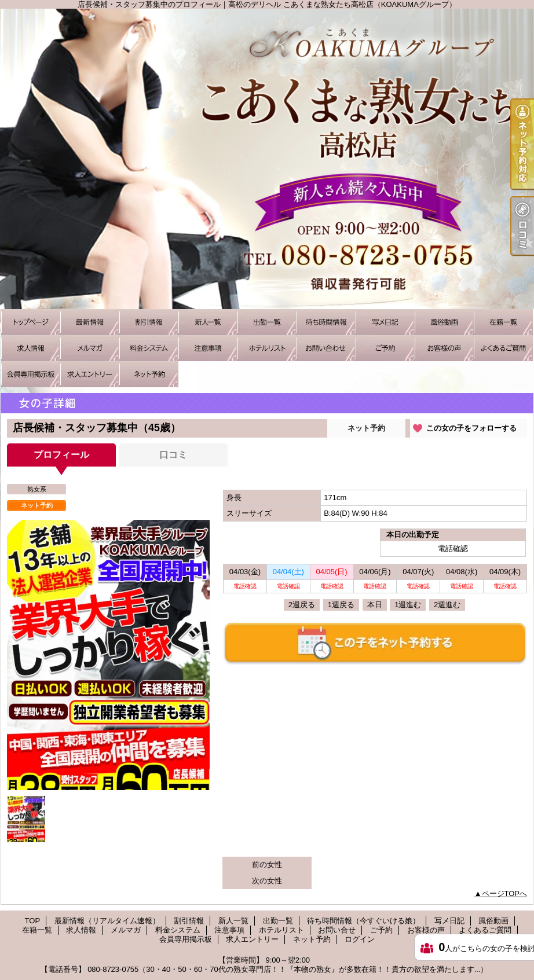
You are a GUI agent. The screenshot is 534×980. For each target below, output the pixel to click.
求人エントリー (90, 374)
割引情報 (149, 322)
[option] (108, 672)
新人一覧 (208, 322)
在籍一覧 (503, 322)
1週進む (408, 605)
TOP (31, 322)
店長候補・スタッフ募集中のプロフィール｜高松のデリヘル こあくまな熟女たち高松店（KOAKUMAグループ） (267, 159)
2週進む (447, 605)
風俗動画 (444, 322)
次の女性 (267, 881)
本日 (375, 605)
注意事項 (208, 348)
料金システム (149, 348)
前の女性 (267, 865)
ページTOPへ (505, 893)
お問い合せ (326, 348)
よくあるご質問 (503, 348)
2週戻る (302, 605)
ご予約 (385, 348)
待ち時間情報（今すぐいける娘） (326, 322)
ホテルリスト (267, 348)
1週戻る (341, 605)
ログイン (360, 939)
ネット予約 (149, 374)
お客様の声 (444, 348)
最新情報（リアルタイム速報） (90, 322)
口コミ (173, 455)
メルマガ (90, 348)
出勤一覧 (267, 322)
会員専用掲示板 (31, 374)
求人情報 (31, 348)
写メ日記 (385, 322)
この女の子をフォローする (471, 428)
